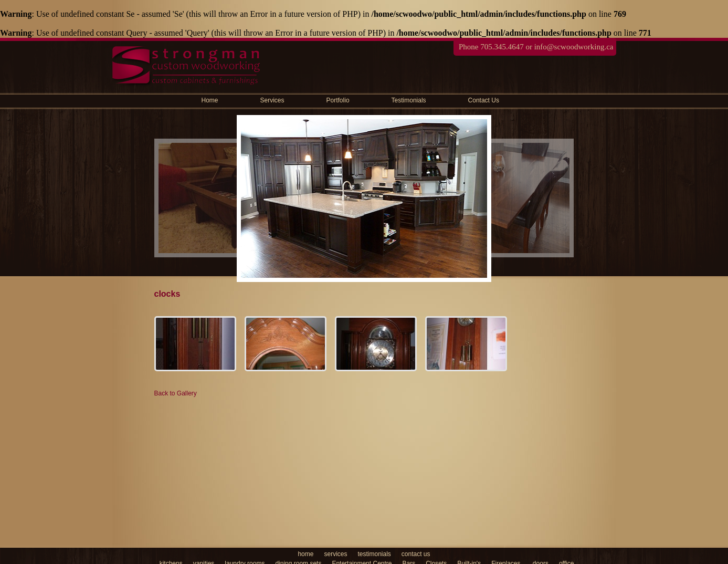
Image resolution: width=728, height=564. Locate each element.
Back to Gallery (176, 393)
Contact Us (484, 100)
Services (272, 100)
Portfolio (338, 100)
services (335, 554)
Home (210, 100)
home (305, 554)
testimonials (374, 554)
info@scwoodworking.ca (574, 47)
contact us (416, 554)
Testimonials (409, 100)
